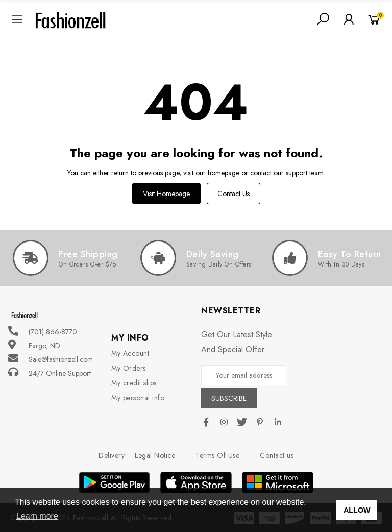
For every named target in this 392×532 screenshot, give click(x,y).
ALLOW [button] (357, 510)
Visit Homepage (166, 194)
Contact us (234, 194)
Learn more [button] (37, 516)
